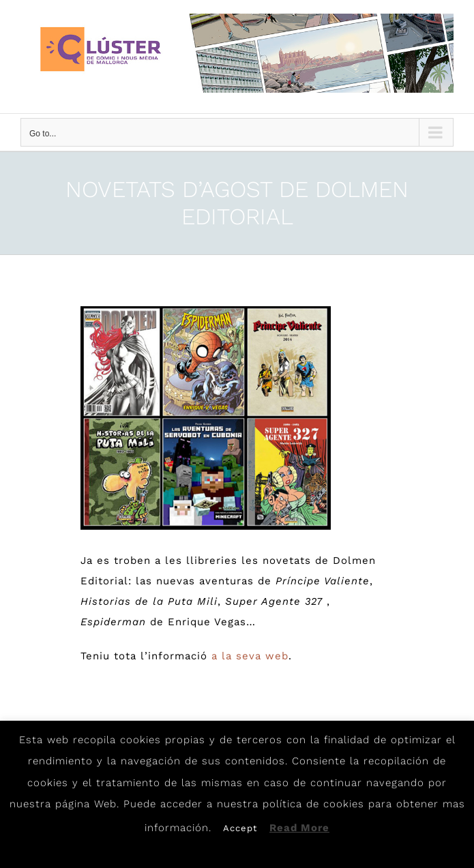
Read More (299, 828)
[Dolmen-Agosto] (206, 418)
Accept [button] (240, 828)
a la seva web (250, 656)
